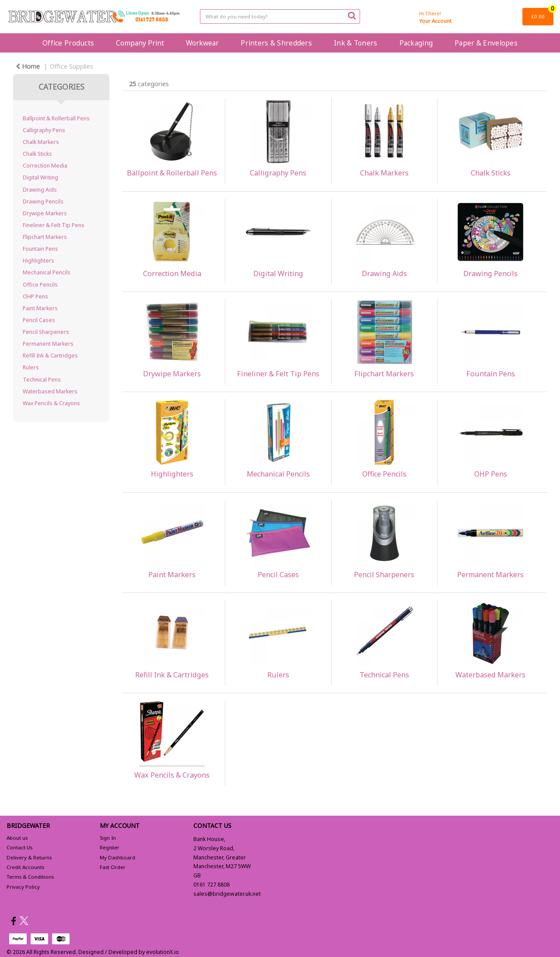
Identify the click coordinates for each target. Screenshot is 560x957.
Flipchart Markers (45, 237)
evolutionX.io (163, 952)
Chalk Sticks (37, 154)
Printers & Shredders (276, 43)
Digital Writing (40, 177)
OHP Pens (35, 296)
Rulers (31, 367)
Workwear (202, 43)
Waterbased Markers (50, 391)
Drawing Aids (40, 190)
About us (17, 838)
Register (110, 847)
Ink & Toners (355, 43)
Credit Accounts (25, 867)
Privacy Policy (23, 887)
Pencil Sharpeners (46, 332)
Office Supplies (72, 66)
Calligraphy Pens (44, 130)
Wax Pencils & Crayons (51, 403)
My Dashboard (117, 857)
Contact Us (19, 847)
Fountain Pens (40, 249)
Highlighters (38, 261)
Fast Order (113, 867)
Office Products (68, 43)
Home (28, 66)
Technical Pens (42, 380)
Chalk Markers (41, 142)
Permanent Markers (48, 344)
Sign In (108, 838)
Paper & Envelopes (486, 43)
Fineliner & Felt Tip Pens (54, 225)
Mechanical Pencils (47, 272)
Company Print (140, 43)
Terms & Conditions (30, 877)
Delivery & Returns (29, 857)
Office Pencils (40, 285)
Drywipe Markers (45, 213)
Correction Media (45, 166)
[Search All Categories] (280, 16)
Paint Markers (40, 308)
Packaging (416, 43)
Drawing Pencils (43, 202)
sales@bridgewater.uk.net (227, 894)
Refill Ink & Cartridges (50, 356)
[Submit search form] (352, 15)
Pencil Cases (39, 320)
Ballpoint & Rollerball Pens (56, 118)
